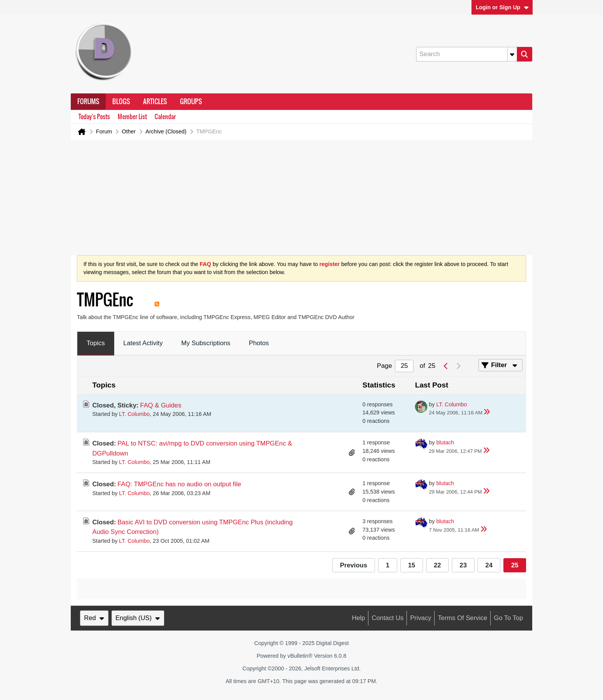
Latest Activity (143, 343)
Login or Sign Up (502, 7)
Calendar (165, 117)
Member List (132, 117)
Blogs (121, 101)
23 (463, 565)
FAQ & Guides (161, 405)
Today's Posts (94, 117)
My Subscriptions (206, 343)
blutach (445, 442)
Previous (354, 565)
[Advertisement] (301, 198)
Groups (191, 101)
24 (489, 565)
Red (94, 618)
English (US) (138, 618)
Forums (88, 101)
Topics (96, 343)
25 (515, 565)
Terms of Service (462, 618)
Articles (155, 101)
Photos (259, 343)
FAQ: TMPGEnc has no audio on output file (180, 484)
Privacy (421, 618)
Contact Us (387, 618)
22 (437, 565)
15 (412, 565)
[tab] (96, 344)
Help (359, 618)
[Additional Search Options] (512, 54)
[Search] (466, 54)
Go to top (508, 618)
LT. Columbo (135, 414)
